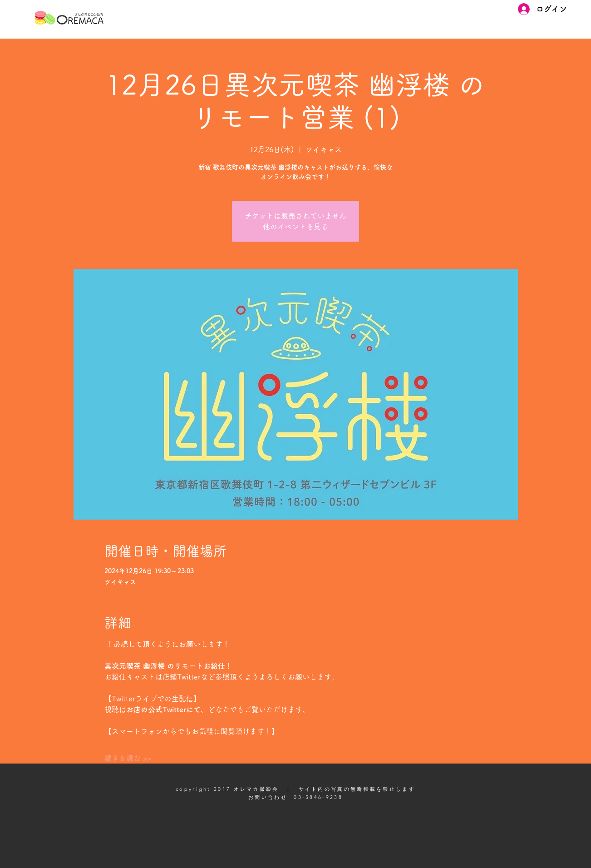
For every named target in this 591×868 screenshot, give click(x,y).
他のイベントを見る (295, 227)
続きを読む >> (128, 758)
